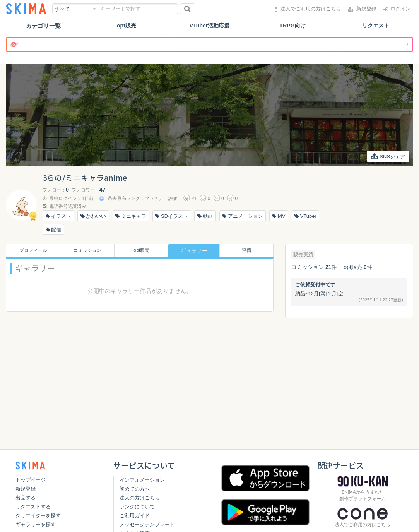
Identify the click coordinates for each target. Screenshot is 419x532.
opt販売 (126, 26)
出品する (26, 498)
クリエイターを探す (38, 516)
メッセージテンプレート (147, 524)
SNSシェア (387, 157)
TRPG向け (292, 26)
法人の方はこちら (140, 498)
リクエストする (33, 507)
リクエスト (375, 26)
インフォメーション (142, 480)
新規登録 (26, 489)
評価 (248, 251)
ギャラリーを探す (36, 524)
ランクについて (137, 507)
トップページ (31, 480)
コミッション (86, 251)
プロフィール (31, 251)
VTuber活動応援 (209, 26)
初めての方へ (135, 489)
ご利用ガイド (135, 516)
